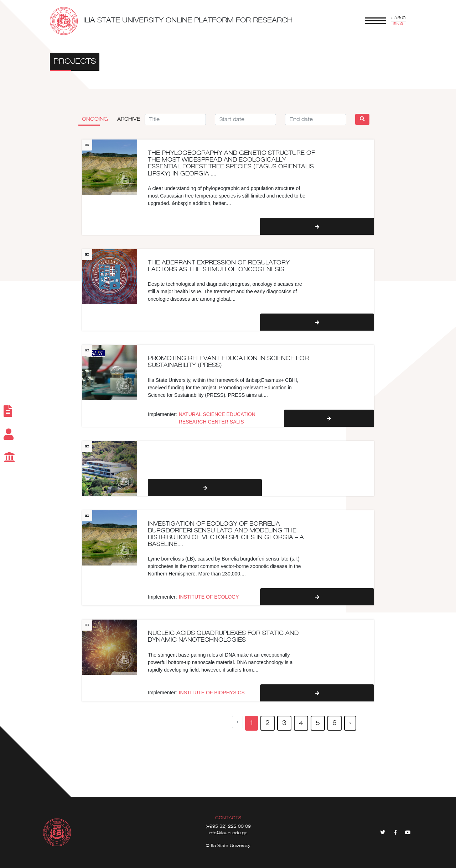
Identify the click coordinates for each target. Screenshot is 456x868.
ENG (399, 24)
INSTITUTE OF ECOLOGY (209, 597)
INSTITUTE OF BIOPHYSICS (212, 693)
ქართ (399, 18)
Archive (129, 119)
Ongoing (95, 119)
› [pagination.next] (350, 723)
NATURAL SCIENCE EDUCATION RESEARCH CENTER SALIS (217, 418)
